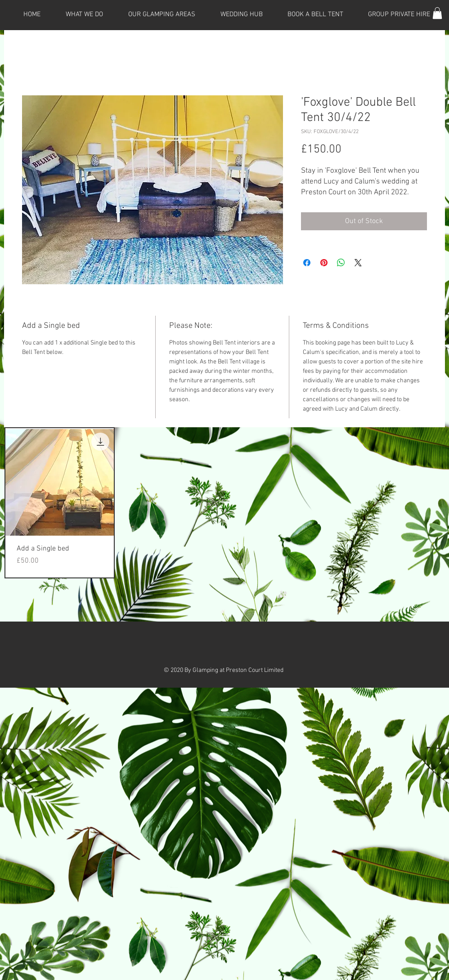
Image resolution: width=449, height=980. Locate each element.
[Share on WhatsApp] (341, 263)
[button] (437, 13)
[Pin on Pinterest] (324, 263)
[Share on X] (358, 263)
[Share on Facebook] (307, 263)
